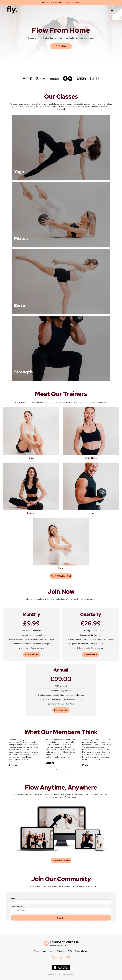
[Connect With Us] (46, 943)
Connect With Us (64, 942)
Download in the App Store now (67, 2)
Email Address (17, 907)
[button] (112, 10)
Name (14, 898)
